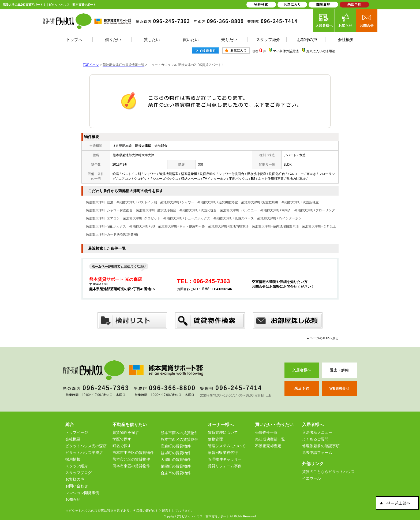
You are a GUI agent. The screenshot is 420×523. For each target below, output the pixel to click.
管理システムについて (227, 446)
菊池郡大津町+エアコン (103, 218)
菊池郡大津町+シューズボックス (187, 218)
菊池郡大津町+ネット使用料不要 (181, 226)
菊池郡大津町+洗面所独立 (300, 202)
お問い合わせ (77, 486)
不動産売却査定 (268, 446)
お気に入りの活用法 (321, 51)
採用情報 (73, 459)
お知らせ (345, 20)
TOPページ (91, 65)
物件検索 (261, 5)
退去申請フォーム (317, 453)
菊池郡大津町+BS (142, 226)
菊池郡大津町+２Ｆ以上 (319, 226)
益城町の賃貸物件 (176, 453)
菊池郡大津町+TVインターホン (279, 218)
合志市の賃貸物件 (176, 473)
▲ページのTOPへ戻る (322, 338)
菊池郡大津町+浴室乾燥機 (260, 202)
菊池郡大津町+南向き (276, 210)
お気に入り (292, 5)
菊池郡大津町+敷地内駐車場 (228, 226)
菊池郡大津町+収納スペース (234, 218)
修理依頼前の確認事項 (321, 446)
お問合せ (367, 20)
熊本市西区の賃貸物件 (179, 439)
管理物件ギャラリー (225, 459)
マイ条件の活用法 (286, 51)
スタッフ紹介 (77, 466)
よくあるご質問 (315, 439)
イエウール (312, 478)
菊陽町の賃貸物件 (176, 466)
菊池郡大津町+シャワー (177, 202)
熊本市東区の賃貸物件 (131, 466)
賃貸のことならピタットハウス (328, 472)
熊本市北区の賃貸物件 (131, 459)
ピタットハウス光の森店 (86, 446)
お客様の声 (75, 479)
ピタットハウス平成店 (84, 453)
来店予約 (354, 5)
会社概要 (73, 439)
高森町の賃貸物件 (176, 446)
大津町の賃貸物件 (176, 460)
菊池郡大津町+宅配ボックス (106, 226)
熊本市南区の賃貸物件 (179, 433)
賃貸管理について (223, 432)
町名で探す (122, 446)
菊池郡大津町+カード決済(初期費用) (112, 234)
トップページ (77, 432)
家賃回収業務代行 (223, 453)
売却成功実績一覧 (270, 439)
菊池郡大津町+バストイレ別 (137, 202)
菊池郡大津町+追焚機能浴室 (218, 202)
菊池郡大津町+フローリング (315, 210)
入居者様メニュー (317, 432)
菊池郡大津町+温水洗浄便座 (156, 210)
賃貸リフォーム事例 (225, 466)
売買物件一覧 (266, 432)
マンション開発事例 (82, 493)
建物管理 (215, 439)
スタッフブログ (78, 473)
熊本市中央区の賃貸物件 (133, 453)
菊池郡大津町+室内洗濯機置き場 (275, 226)
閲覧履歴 (323, 5)
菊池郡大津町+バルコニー (239, 210)
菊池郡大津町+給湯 (100, 202)
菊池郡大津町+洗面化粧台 (198, 210)
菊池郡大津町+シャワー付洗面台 (109, 210)
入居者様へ (324, 20)
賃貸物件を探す (126, 432)
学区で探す (122, 439)
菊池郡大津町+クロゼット (142, 218)
